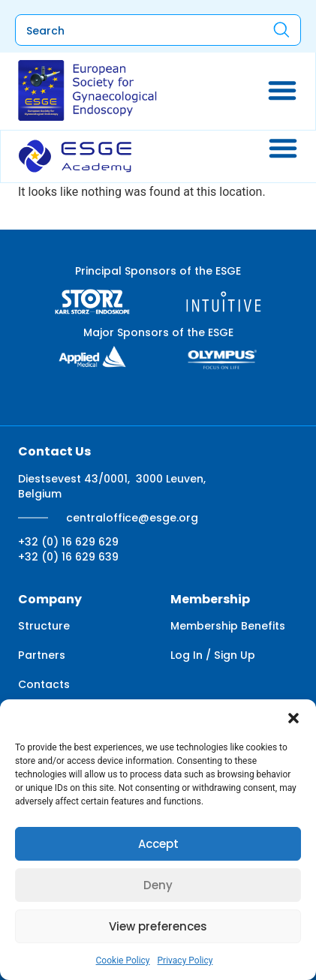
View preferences (158, 926)
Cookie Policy (123, 960)
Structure (44, 626)
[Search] (281, 30)
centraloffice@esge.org (132, 518)
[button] (293, 718)
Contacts (44, 684)
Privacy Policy (185, 960)
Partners (42, 655)
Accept (158, 844)
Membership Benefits (228, 626)
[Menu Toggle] (282, 90)
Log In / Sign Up (213, 655)
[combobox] (131, 31)
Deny (158, 885)
